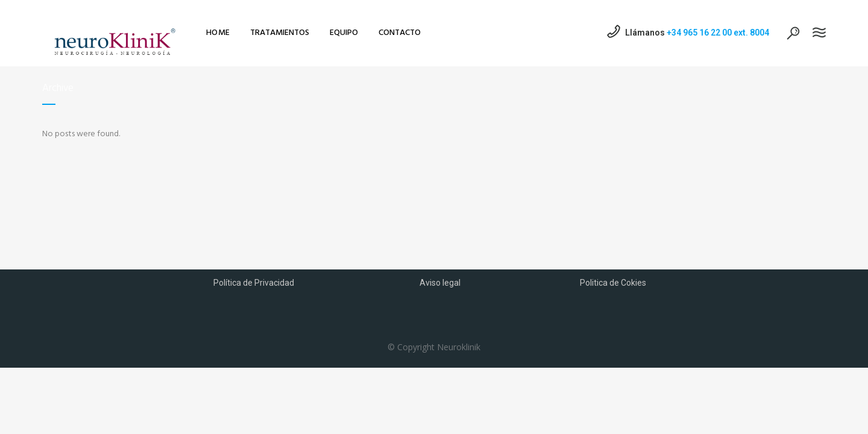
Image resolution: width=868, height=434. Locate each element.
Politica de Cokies (613, 283)
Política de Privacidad (254, 283)
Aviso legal (440, 283)
